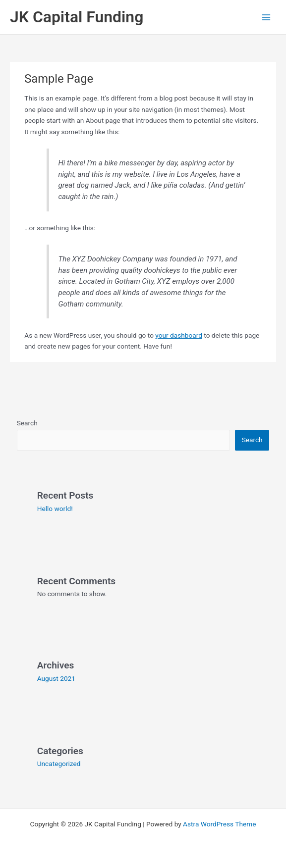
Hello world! (55, 509)
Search (27, 423)
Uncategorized (59, 764)
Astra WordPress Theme (219, 824)
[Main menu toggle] (266, 17)
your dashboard (179, 335)
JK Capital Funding (77, 17)
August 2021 (56, 678)
